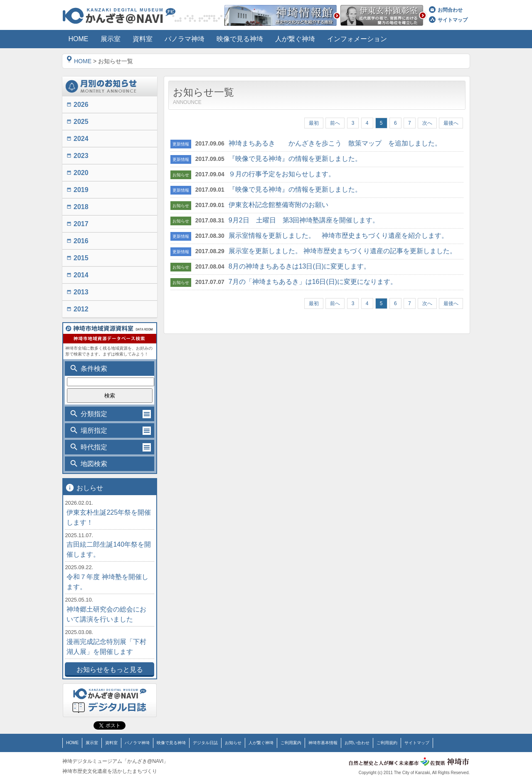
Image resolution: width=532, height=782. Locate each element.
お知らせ (233, 743)
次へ (427, 123)
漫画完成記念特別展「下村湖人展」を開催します (106, 647)
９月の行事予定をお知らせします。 (282, 174)
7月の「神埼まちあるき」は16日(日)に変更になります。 (313, 282)
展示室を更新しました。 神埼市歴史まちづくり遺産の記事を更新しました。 (342, 251)
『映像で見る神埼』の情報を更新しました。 (295, 159)
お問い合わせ (357, 743)
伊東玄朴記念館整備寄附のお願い (278, 205)
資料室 (111, 743)
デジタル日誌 (205, 743)
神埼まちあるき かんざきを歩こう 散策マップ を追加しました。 (335, 143)
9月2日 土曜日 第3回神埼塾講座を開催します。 (304, 220)
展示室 (92, 743)
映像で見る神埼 (171, 743)
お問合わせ (446, 10)
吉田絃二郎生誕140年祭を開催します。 (109, 549)
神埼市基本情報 (323, 743)
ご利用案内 (291, 743)
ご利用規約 (387, 743)
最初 (314, 123)
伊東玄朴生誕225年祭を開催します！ (109, 517)
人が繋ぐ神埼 (261, 743)
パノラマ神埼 (137, 743)
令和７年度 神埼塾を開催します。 (107, 582)
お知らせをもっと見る (110, 670)
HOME (79, 61)
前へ (335, 123)
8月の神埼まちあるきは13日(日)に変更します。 (299, 266)
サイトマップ (448, 20)
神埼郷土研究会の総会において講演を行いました (106, 614)
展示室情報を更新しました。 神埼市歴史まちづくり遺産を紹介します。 (338, 236)
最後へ (451, 123)
